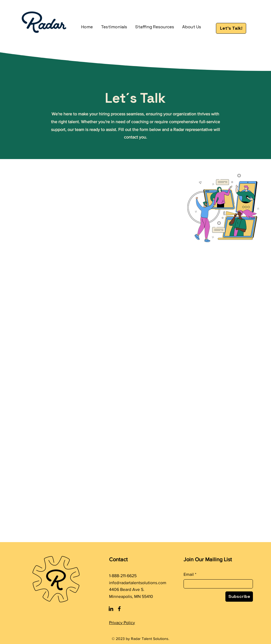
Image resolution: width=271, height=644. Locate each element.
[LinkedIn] (111, 609)
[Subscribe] (239, 597)
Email (189, 574)
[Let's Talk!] (231, 28)
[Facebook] (119, 609)
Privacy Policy (122, 623)
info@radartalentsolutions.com (138, 583)
